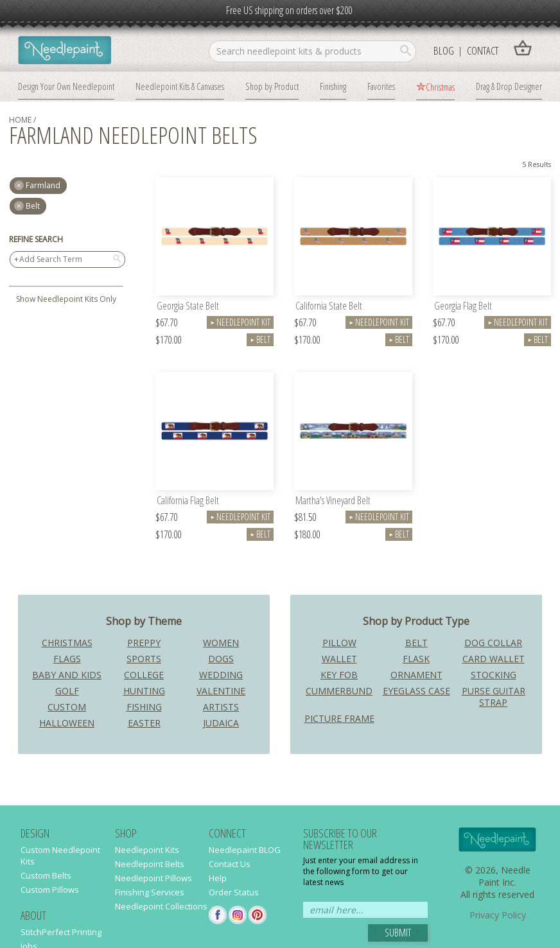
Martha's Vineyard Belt (333, 501)
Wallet (339, 659)
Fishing (144, 707)
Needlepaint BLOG (245, 850)
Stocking (494, 675)
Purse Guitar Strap (494, 697)
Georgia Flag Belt (463, 307)
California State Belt (329, 307)
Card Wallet (494, 659)
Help (218, 878)
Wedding (221, 675)
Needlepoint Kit (240, 322)
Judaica (221, 723)
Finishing (333, 86)
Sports (144, 659)
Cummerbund (339, 691)
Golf (67, 691)
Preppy (144, 643)
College (144, 675)
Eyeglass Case (416, 691)
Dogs (221, 659)
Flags (67, 659)
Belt (33, 206)
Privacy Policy (498, 915)
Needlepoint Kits (147, 850)
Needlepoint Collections (161, 906)
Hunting (144, 691)
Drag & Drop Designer (509, 86)
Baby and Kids (67, 675)
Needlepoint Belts (150, 864)
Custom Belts (46, 875)
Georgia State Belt (188, 307)
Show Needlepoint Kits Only (66, 299)
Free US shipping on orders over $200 (289, 10)
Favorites (381, 86)
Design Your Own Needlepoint (66, 86)
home (20, 120)
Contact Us (230, 864)
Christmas (440, 87)
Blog (444, 50)
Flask (416, 659)
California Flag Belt (188, 501)
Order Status (234, 892)
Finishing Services (150, 892)
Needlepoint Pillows (153, 878)
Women (221, 643)
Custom (67, 707)
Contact (483, 50)
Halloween (67, 723)
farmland (43, 185)
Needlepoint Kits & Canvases (180, 86)
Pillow (339, 643)
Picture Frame (339, 718)
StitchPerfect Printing (61, 932)
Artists (221, 707)
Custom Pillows (50, 890)
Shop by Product (272, 86)
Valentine (221, 691)
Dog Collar (493, 643)
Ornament (416, 675)
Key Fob (339, 675)
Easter (144, 723)
